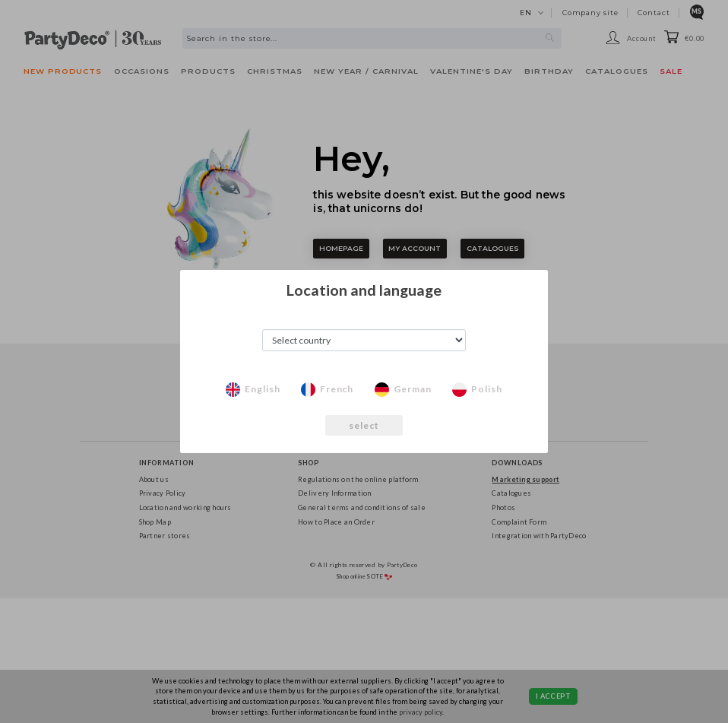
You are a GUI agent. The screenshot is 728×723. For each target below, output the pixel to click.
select (364, 425)
